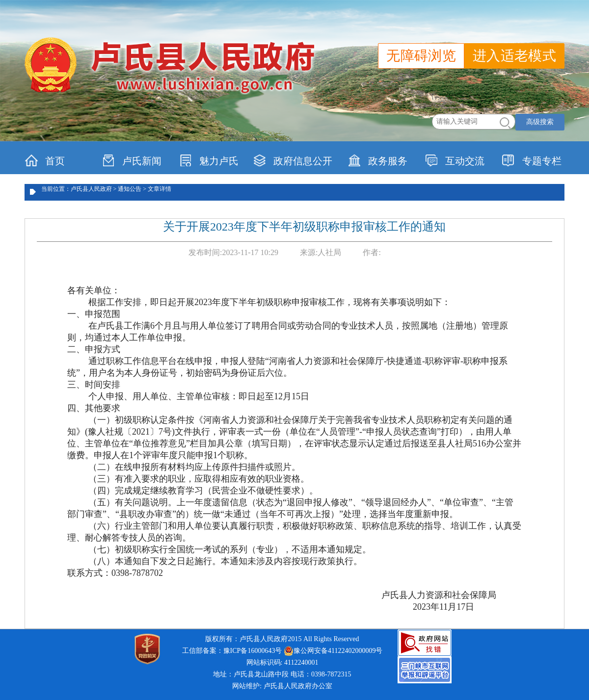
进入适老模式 (514, 56)
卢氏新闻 (132, 160)
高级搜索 (540, 122)
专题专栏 (532, 160)
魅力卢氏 (209, 160)
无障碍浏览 (421, 56)
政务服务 (378, 160)
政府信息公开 (293, 160)
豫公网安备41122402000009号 (333, 651)
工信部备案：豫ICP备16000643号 (232, 651)
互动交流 (455, 160)
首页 (45, 160)
